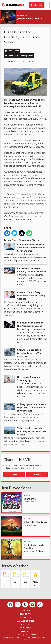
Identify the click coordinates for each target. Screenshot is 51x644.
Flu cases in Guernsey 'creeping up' (29, 379)
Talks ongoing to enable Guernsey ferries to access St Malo (32, 431)
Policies (26, 624)
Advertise (26, 617)
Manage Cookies (25, 621)
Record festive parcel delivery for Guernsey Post (32, 270)
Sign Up (37, 474)
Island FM (26, 614)
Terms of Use (26, 631)
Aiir (25, 640)
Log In (14, 474)
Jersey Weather (15, 566)
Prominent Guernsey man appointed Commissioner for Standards (31, 248)
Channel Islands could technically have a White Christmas (31, 353)
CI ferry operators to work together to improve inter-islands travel (32, 407)
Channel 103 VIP (17, 460)
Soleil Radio (26, 611)
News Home (14, 51)
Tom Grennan (30, 525)
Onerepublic (29, 502)
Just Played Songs (16, 488)
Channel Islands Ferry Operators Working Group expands (31, 295)
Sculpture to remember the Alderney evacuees (30, 324)
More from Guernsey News (21, 56)
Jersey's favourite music (30, 18)
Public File (26, 628)
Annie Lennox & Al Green (35, 551)
